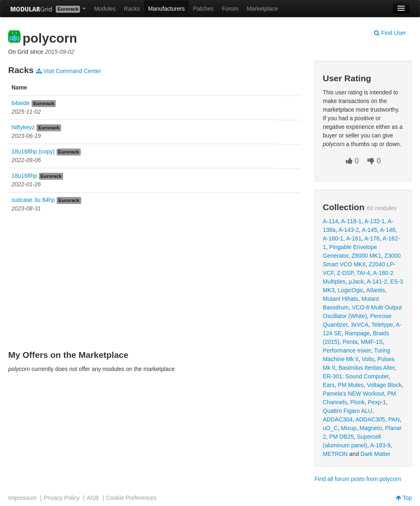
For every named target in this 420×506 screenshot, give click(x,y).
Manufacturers (166, 9)
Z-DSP (345, 273)
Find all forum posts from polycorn (358, 479)
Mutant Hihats (340, 299)
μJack (356, 282)
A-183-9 (380, 445)
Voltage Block (384, 385)
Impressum (22, 498)
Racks (132, 9)
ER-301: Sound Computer (356, 376)
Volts (368, 359)
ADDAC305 (370, 419)
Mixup (348, 428)
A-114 (330, 221)
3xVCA (360, 325)
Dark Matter (375, 454)
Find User (390, 33)
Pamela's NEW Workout (353, 394)
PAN (394, 419)
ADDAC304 (338, 419)
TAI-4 (363, 273)
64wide (21, 103)
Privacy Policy (62, 498)
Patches (203, 9)
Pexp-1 (377, 402)
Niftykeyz (23, 127)
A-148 (387, 230)
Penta (350, 342)
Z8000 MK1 (366, 256)
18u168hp (24, 176)
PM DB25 (342, 437)
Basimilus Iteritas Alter (366, 368)
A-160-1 (333, 238)
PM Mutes (351, 385)
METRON (335, 454)
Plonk (357, 402)
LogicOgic (351, 290)
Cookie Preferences (131, 498)
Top (404, 498)
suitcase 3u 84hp (33, 200)
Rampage (357, 333)
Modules (105, 9)
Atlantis (376, 290)
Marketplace (262, 9)
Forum (230, 9)
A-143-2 (349, 230)
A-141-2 (377, 282)
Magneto (371, 428)
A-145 (369, 230)
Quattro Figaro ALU (348, 411)
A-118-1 (351, 221)
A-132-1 (374, 221)
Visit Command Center (68, 71)
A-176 (372, 238)
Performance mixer (347, 350)
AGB (93, 498)
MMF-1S (372, 342)
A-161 (354, 238)
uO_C (330, 428)
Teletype (382, 325)
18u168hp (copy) (33, 151)
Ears (329, 385)
